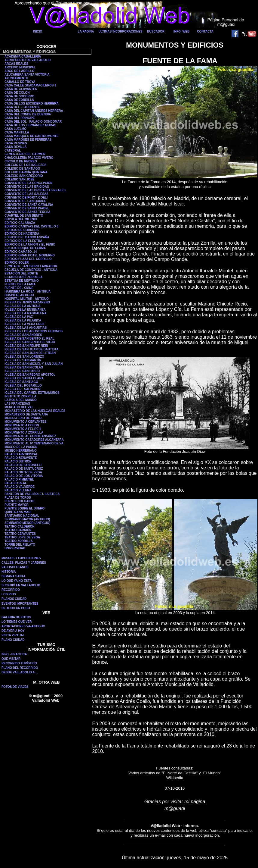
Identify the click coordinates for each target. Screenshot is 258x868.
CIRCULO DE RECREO (21, 161)
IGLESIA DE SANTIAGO (21, 382)
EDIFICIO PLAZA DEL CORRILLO (28, 259)
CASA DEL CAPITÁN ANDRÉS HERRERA (34, 111)
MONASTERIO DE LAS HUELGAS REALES (35, 411)
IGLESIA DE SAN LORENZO (24, 357)
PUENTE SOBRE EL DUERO (25, 508)
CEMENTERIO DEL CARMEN (25, 154)
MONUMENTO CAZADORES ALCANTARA (34, 440)
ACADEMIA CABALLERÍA (23, 56)
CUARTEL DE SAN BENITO (24, 216)
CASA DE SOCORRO (19, 96)
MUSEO (10, 451)
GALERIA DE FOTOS (16, 617)
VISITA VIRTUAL (13, 635)
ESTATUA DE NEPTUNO (22, 281)
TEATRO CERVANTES (20, 534)
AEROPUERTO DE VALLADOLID (28, 60)
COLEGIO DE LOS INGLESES (25, 165)
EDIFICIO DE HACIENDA (22, 234)
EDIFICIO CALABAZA (20, 223)
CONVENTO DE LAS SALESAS (26, 194)
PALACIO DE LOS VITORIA (24, 476)
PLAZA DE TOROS (18, 498)
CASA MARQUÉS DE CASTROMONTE (32, 136)
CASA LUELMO (15, 129)
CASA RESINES (16, 143)
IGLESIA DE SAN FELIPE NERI (26, 346)
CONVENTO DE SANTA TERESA (28, 212)
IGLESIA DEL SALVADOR (23, 389)
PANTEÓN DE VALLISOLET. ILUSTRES (32, 494)
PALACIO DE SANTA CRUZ (24, 469)
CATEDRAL (13, 150)
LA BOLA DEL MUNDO (21, 400)
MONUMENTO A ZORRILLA (24, 432)
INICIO (38, 31)
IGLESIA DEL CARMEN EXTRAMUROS (32, 393)
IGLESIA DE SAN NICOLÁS (24, 367)
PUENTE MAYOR (17, 505)
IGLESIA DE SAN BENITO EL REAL (29, 338)
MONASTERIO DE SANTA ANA (26, 414)
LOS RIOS (9, 594)
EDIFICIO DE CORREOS (21, 230)
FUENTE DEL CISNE (19, 288)
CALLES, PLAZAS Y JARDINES (24, 563)
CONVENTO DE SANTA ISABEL (27, 208)
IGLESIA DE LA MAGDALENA (26, 313)
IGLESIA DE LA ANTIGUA (23, 306)
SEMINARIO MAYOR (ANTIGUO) (27, 519)
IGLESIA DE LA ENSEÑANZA (25, 310)
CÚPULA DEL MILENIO (21, 219)
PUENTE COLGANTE (19, 501)
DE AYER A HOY (13, 631)
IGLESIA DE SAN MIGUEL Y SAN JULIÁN (34, 364)
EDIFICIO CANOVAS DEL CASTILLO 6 (31, 226)
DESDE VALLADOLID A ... (20, 672)
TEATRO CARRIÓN (18, 530)
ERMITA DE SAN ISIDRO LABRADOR (31, 266)
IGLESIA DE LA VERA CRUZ (25, 324)
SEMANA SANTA (13, 576)
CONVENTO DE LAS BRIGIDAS (27, 187)
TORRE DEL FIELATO (20, 545)
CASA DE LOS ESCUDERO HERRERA (32, 103)
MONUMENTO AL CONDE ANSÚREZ (30, 436)
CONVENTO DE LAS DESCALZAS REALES (35, 190)
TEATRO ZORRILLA (19, 541)
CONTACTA (205, 31)
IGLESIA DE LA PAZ (19, 317)
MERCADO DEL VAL (19, 407)
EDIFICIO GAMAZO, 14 (21, 252)
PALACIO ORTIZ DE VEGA (23, 472)
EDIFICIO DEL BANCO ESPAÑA (27, 237)
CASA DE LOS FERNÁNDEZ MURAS (30, 125)
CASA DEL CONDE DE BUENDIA (28, 114)
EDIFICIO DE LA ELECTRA (23, 241)
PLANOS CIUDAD (14, 599)
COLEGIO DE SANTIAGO (22, 169)
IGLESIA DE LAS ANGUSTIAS (26, 328)
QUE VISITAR (11, 659)
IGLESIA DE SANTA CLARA (24, 378)
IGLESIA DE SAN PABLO (22, 371)
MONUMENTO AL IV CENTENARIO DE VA (34, 443)
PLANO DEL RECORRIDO (20, 668)
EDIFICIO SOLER (17, 263)
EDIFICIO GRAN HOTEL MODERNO (30, 255)
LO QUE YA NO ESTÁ (17, 581)
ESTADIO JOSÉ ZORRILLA (24, 277)
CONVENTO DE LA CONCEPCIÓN (28, 183)
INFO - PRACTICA (14, 654)
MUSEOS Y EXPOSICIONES (21, 558)
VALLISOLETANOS (15, 567)
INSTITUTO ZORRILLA (20, 396)
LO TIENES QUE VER (17, 622)
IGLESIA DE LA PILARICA (23, 320)
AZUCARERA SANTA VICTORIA (27, 75)
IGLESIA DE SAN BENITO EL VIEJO (30, 342)
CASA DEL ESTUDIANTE (22, 107)
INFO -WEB (181, 31)
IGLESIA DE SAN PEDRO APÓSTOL (30, 375)
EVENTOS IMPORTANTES (20, 604)
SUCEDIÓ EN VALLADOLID (21, 585)
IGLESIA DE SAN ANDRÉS (23, 335)
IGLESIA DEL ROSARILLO (23, 385)
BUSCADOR (156, 31)
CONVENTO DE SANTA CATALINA (29, 205)
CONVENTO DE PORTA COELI (26, 197)
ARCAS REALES (16, 64)
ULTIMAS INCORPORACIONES (121, 31)
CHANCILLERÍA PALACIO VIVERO (29, 158)
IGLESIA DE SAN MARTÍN (23, 360)
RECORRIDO (11, 590)
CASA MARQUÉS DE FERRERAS (28, 140)
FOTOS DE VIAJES (15, 687)
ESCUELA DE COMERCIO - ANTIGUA (31, 270)
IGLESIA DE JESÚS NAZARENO (27, 302)
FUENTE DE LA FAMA (20, 284)
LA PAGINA (86, 31)
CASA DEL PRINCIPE (20, 118)
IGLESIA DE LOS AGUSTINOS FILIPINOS (34, 331)
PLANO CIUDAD (13, 640)
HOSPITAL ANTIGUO (19, 295)
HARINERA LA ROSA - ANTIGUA (28, 291)
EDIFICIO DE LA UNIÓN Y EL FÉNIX (30, 244)
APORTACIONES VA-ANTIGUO (23, 626)
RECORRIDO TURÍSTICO (19, 663)
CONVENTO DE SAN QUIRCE (25, 201)
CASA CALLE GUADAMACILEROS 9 (30, 85)
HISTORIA (9, 572)
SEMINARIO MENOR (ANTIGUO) (27, 523)
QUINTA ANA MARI (18, 512)
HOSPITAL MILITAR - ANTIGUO (27, 299)
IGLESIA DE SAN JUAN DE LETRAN (30, 353)
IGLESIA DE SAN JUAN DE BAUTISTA (31, 349)
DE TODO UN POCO (16, 608)
